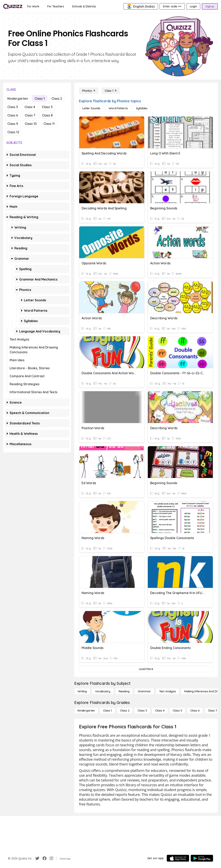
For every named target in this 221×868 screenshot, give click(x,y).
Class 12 (13, 132)
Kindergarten (18, 99)
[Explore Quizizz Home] (13, 6)
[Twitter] (37, 858)
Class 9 (13, 124)
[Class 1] (111, 91)
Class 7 (30, 115)
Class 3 (13, 107)
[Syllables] (142, 108)
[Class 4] (160, 711)
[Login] (193, 6)
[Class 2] (125, 711)
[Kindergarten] (86, 711)
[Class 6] (195, 711)
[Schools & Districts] (84, 6)
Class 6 (13, 115)
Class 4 (30, 107)
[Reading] (124, 691)
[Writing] (82, 691)
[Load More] (146, 669)
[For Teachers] (56, 6)
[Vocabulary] (103, 691)
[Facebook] (44, 858)
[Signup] (210, 6)
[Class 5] (177, 711)
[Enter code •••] (172, 6)
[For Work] (33, 6)
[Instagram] (51, 858)
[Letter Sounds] (91, 108)
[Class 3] (142, 711)
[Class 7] (213, 711)
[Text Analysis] (168, 691)
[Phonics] (89, 91)
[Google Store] (202, 858)
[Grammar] (144, 691)
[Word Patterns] (118, 108)
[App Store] (178, 858)
